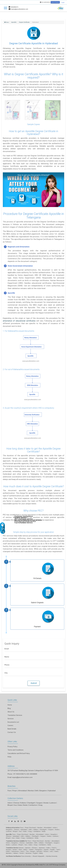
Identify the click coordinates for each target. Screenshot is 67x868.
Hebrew (16, 853)
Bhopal (10, 805)
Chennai (16, 803)
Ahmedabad (22, 791)
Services (11, 719)
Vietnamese (15, 851)
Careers (10, 725)
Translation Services (15, 715)
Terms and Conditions (16, 750)
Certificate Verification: (14, 856)
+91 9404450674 (19, 774)
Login (63, 2)
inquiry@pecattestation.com (22, 777)
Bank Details (12, 729)
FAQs (9, 757)
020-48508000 (45, 2)
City (6, 673)
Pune (9, 791)
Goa (15, 805)
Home (10, 705)
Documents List (13, 722)
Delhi (37, 791)
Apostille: (9, 834)
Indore (10, 803)
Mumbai (31, 791)
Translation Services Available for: (17, 841)
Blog (9, 708)
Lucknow (9, 831)
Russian (8, 850)
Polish (8, 851)
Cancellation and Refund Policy (19, 753)
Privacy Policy (12, 747)
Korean (15, 850)
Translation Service (12, 848)
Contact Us (12, 732)
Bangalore (43, 791)
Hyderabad (52, 791)
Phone (7, 665)
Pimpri (15, 791)
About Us (11, 712)
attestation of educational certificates (20, 321)
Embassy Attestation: (13, 828)
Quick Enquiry (55, 2)
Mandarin (9, 853)
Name (7, 657)
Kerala (8, 845)
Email (7, 649)
